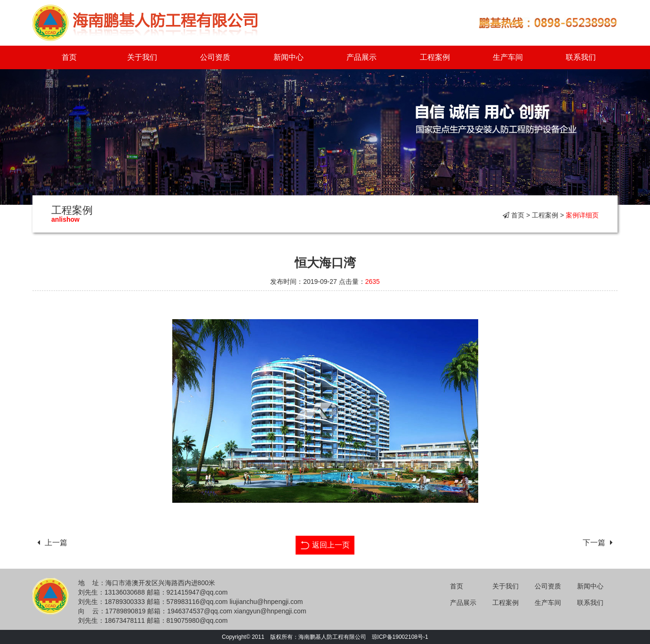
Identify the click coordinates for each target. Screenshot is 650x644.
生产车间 (508, 57)
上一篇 (50, 543)
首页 (69, 57)
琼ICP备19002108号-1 (400, 637)
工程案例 (435, 57)
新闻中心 (289, 57)
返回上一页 (325, 544)
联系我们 (581, 57)
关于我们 (142, 57)
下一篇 (600, 543)
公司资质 (215, 57)
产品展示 (361, 57)
